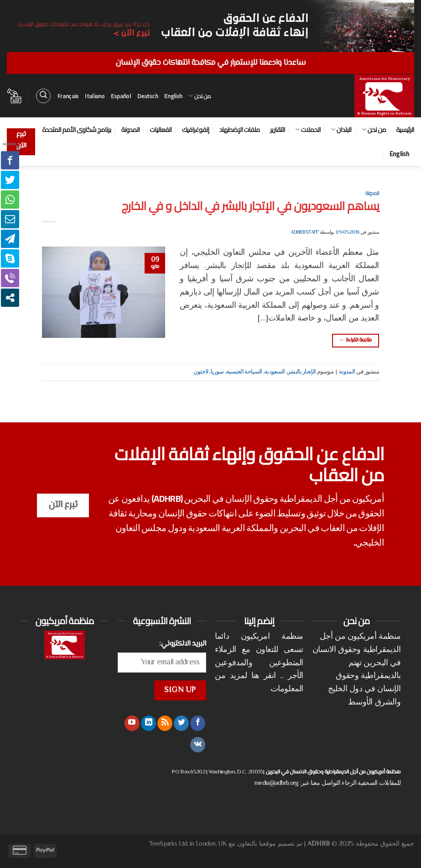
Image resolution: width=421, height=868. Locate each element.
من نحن (200, 96)
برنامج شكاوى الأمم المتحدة (77, 129)
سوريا (217, 372)
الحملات (308, 129)
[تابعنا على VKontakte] (198, 745)
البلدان (341, 129)
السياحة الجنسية (244, 372)
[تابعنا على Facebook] (198, 723)
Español (121, 96)
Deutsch (148, 96)
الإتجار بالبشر (301, 372)
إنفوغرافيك (196, 129)
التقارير (278, 129)
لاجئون (201, 372)
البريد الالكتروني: (183, 644)
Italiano (94, 96)
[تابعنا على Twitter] (181, 723)
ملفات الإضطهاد (240, 129)
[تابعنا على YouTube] (132, 723)
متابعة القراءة (355, 340)
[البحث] (43, 96)
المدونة (130, 129)
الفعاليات (161, 129)
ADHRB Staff (304, 233)
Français (68, 96)
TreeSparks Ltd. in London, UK (188, 844)
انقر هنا (264, 676)
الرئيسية (405, 129)
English (173, 96)
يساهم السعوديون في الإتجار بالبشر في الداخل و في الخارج (250, 206)
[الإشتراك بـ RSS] (165, 723)
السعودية (275, 372)
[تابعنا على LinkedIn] (148, 723)
